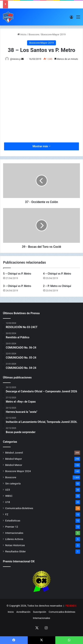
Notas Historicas (15, 545)
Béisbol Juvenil (14, 453)
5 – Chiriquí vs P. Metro (17, 274)
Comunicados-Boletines (19, 508)
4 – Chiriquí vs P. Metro (57, 274)
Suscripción (40, 612)
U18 (8, 502)
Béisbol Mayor (14, 459)
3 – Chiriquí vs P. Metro (17, 286)
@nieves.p (15, 59)
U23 (8, 490)
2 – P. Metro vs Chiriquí (57, 286)
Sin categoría (13, 483)
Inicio (22, 34)
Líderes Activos (14, 539)
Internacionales (14, 533)
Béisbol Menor (14, 465)
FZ (7, 514)
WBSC (9, 496)
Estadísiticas (13, 520)
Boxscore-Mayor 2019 (53, 34)
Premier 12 (12, 527)
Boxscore (34, 34)
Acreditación (23, 612)
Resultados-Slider (15, 551)
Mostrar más (41, 146)
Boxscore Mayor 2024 (18, 471)
